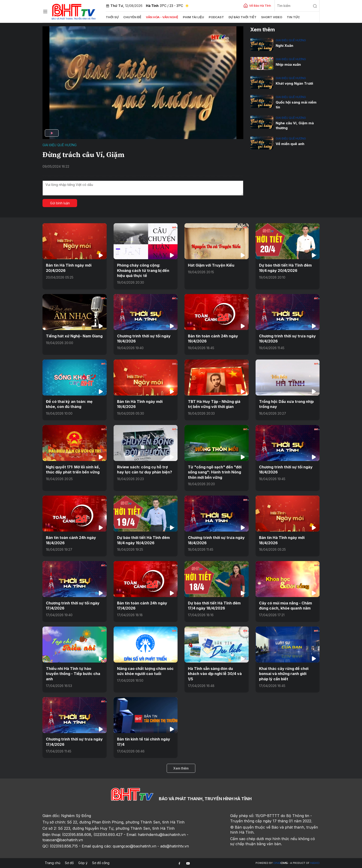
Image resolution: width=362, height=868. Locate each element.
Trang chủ (53, 863)
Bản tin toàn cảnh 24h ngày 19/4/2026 (213, 339)
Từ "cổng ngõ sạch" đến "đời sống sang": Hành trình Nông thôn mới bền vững (215, 472)
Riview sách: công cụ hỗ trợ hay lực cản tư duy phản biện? (145, 469)
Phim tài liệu (193, 17)
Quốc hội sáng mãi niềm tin (296, 105)
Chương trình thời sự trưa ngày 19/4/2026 (287, 339)
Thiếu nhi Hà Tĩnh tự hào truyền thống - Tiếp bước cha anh (73, 673)
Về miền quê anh (290, 144)
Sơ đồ (69, 863)
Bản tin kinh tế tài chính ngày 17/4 (144, 742)
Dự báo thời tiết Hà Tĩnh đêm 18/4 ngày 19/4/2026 (143, 540)
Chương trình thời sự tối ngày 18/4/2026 (286, 469)
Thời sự (112, 17)
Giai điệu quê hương (60, 145)
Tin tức (293, 17)
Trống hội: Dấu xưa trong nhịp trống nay (286, 404)
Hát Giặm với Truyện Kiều (211, 265)
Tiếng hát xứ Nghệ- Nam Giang (74, 336)
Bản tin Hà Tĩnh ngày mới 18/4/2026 (282, 540)
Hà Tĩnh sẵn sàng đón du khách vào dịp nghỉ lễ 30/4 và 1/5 (215, 673)
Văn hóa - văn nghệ (162, 17)
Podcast (216, 17)
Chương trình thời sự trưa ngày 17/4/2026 (74, 742)
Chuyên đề (132, 17)
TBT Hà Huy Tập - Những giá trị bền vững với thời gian (214, 404)
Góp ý (83, 863)
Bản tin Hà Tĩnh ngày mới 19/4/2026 (140, 404)
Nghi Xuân (284, 46)
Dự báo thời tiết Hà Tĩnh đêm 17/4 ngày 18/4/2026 (214, 605)
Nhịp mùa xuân (288, 64)
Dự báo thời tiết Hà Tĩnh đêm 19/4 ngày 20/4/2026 (285, 268)
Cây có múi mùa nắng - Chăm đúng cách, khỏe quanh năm (285, 605)
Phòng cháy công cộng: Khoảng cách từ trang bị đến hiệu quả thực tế (143, 270)
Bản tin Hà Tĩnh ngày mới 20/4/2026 (69, 268)
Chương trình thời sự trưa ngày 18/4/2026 (216, 540)
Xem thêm (181, 768)
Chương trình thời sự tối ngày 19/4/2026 (144, 339)
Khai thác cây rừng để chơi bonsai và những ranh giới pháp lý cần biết (284, 673)
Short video (272, 17)
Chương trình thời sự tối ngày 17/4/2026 (73, 605)
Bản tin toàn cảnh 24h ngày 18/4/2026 (71, 540)
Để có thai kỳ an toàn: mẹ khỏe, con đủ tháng (69, 404)
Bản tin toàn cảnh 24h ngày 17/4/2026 (142, 605)
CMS (281, 863)
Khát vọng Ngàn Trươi (294, 83)
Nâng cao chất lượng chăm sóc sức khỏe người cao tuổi (145, 671)
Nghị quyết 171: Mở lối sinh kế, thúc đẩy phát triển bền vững (73, 469)
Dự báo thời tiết (243, 17)
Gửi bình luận (60, 203)
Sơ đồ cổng (101, 863)
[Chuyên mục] (45, 12)
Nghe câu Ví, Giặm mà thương (295, 125)
